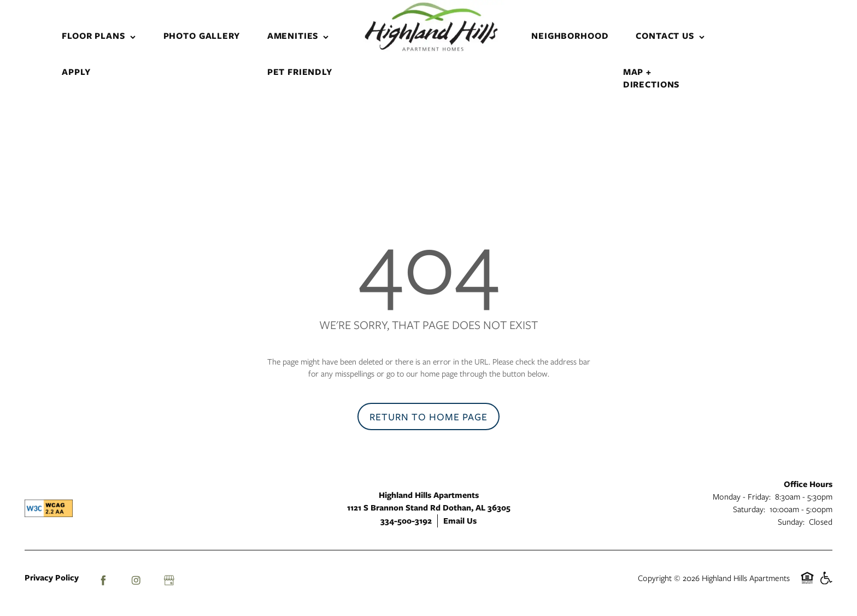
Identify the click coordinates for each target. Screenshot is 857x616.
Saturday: (749, 509)
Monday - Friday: (742, 496)
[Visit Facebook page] (103, 580)
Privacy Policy (52, 577)
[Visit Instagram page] (136, 580)
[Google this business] (169, 580)
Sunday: (791, 521)
